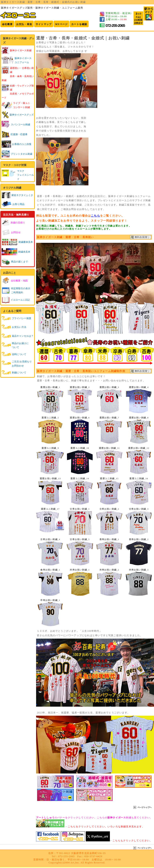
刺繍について (14, 373)
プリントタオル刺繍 (17, 154)
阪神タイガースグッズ (18, 115)
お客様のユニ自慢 (16, 144)
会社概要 (7, 24)
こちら (95, 216)
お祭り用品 (13, 204)
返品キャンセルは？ (18, 336)
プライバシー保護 (16, 318)
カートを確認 (79, 24)
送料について (14, 354)
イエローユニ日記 (16, 300)
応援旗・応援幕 (15, 134)
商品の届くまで (15, 262)
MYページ (61, 24)
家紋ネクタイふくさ (17, 195)
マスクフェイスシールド (25, 175)
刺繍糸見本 (16, 252)
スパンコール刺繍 (16, 125)
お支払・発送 (24, 24)
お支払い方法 (14, 327)
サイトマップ (44, 24)
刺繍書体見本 (17, 242)
